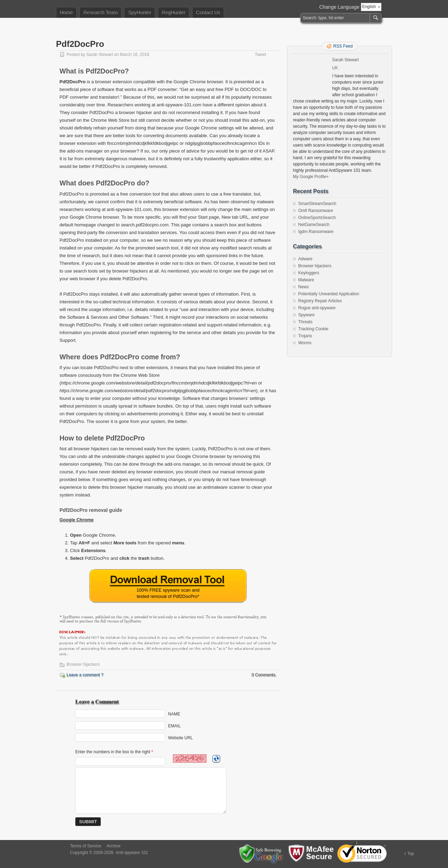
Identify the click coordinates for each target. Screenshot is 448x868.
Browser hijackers (83, 664)
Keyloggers (309, 273)
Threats (305, 322)
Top (411, 854)
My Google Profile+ (311, 177)
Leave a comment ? (85, 675)
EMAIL (174, 726)
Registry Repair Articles (320, 301)
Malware (306, 280)
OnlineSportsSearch (317, 218)
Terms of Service (86, 846)
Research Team (100, 13)
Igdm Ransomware (316, 232)
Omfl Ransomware (316, 211)
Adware (305, 259)
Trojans (305, 336)
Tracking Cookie (313, 329)
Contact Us (208, 13)
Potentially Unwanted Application (329, 294)
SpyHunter (140, 13)
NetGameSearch (314, 225)
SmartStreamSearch (317, 204)
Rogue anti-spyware (317, 308)
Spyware (306, 315)
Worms (305, 343)
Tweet (260, 55)
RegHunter (174, 13)
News (303, 287)
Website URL (180, 738)
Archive (113, 846)
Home (66, 13)
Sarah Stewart (100, 55)
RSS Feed (343, 46)
